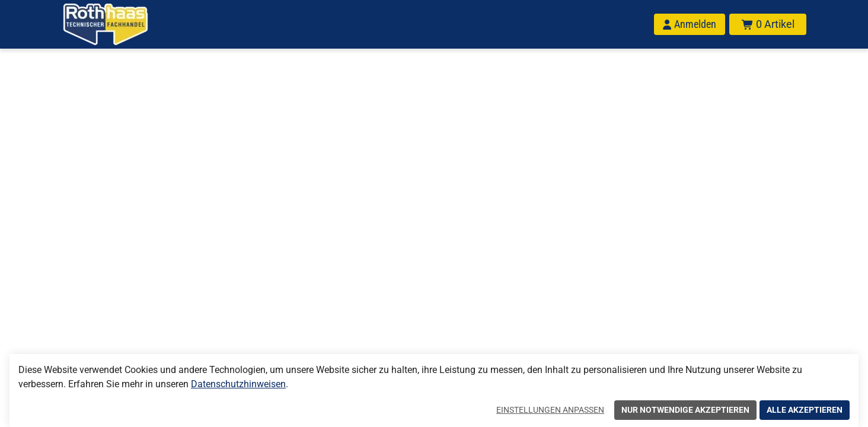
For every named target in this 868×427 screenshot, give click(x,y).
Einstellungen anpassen (550, 410)
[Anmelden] (690, 24)
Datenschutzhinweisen (238, 384)
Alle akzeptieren (805, 410)
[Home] (121, 24)
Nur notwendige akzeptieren (685, 410)
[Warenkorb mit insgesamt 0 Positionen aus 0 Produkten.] (768, 24)
